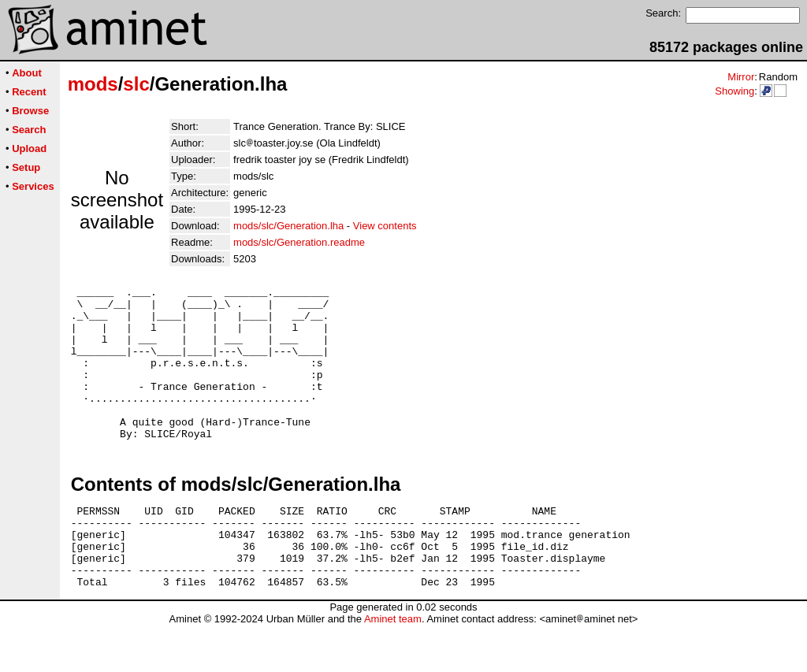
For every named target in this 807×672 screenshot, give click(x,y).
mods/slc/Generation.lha (288, 226)
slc (136, 84)
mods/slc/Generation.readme (299, 242)
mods (93, 84)
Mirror (741, 77)
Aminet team (393, 666)
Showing (734, 91)
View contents (385, 226)
